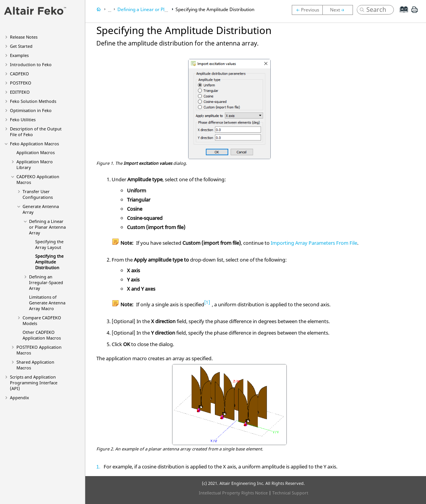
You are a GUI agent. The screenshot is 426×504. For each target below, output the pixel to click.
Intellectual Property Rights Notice (233, 493)
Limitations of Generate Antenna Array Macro (47, 303)
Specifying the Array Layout (49, 244)
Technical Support (290, 493)
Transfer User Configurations (38, 194)
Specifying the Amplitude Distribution (49, 262)
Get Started (21, 46)
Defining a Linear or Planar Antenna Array (47, 227)
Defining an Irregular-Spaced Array (46, 282)
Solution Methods (33, 101)
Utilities (23, 119)
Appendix (20, 398)
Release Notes (24, 37)
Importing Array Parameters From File (314, 243)
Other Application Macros (42, 335)
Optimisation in (31, 110)
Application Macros (34, 144)
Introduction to (31, 64)
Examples (19, 55)
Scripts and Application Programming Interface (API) (34, 383)
